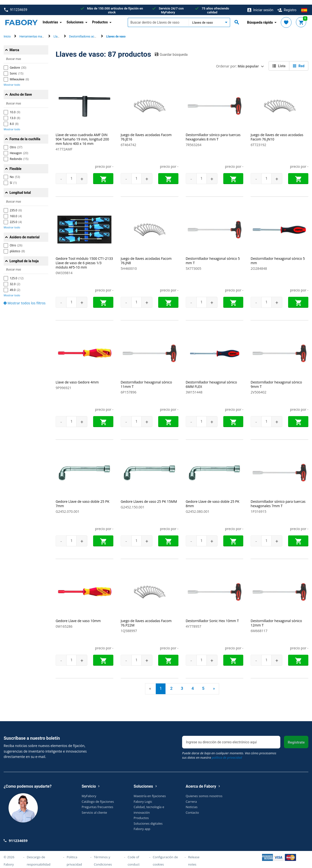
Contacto (192, 808)
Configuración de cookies (165, 856)
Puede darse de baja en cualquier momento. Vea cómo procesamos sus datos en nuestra (229, 751)
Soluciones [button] (75, 18)
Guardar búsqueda (171, 50)
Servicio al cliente (94, 808)
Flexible (15, 164)
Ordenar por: (237, 61)
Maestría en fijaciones (150, 791)
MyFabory (89, 791)
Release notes (194, 856)
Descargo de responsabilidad (39, 856)
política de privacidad (227, 753)
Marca (14, 45)
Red (299, 61)
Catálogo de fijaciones (98, 797)
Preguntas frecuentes (97, 802)
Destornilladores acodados (87, 32)
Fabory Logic (143, 797)
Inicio (7, 32)
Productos (141, 813)
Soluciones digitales (148, 819)
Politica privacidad (74, 856)
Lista (279, 61)
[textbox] (158, 18)
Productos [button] (100, 18)
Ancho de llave (21, 90)
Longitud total (20, 188)
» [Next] (214, 684)
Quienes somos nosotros (204, 791)
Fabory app (142, 824)
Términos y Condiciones (103, 856)
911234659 (16, 5)
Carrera (191, 797)
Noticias (192, 802)
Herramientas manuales (35, 32)
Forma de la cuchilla (25, 134)
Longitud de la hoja (24, 256)
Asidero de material (24, 233)
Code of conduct (134, 856)
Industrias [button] (50, 18)
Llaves (58, 32)
